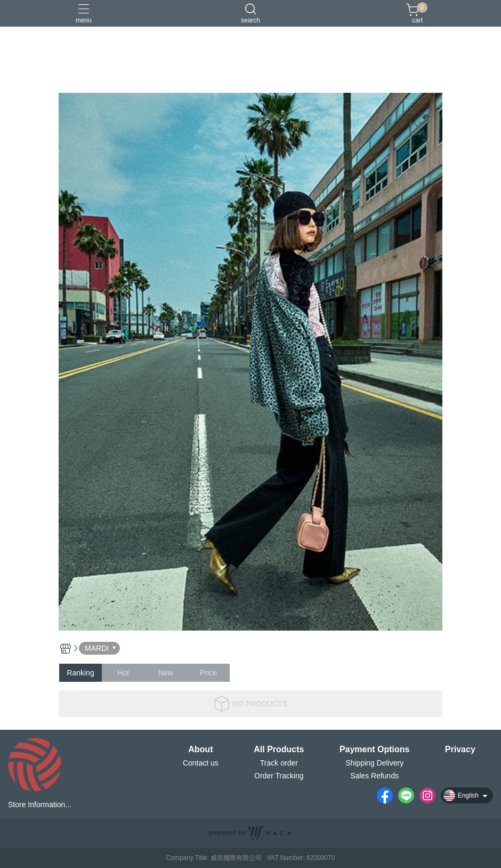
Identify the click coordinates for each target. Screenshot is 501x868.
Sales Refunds (374, 776)
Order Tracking (279, 776)
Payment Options (375, 750)
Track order (279, 763)
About (200, 750)
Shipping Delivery (374, 763)
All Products (279, 750)
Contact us (201, 763)
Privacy (460, 750)
